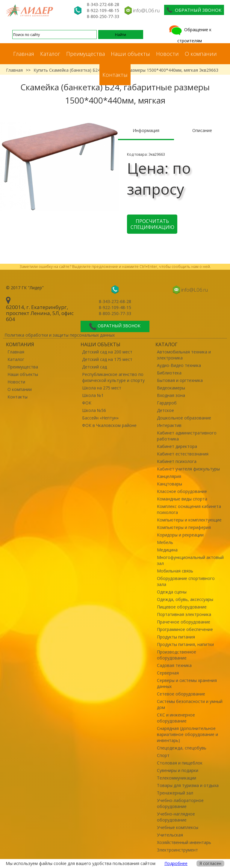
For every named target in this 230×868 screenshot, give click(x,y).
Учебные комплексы (178, 827)
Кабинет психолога (177, 461)
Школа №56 (94, 410)
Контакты (115, 75)
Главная (24, 54)
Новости (167, 54)
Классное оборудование (182, 491)
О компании (201, 54)
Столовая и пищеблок (180, 763)
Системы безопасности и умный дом (190, 704)
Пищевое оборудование (182, 607)
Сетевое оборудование (181, 694)
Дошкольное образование (184, 418)
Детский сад (94, 367)
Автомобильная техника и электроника (184, 355)
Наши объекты (130, 54)
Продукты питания (176, 637)
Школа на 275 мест (102, 388)
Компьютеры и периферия (184, 527)
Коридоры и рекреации (180, 535)
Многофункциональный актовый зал (190, 560)
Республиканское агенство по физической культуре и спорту (113, 377)
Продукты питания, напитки (185, 644)
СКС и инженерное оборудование (176, 718)
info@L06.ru (146, 10)
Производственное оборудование (177, 655)
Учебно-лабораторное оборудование (180, 803)
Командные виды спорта (182, 499)
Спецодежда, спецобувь (182, 748)
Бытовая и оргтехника (180, 380)
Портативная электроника (184, 614)
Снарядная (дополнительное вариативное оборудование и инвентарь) (187, 734)
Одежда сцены (172, 592)
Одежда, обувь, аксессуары (185, 599)
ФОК (87, 403)
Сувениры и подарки (178, 770)
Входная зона (171, 395)
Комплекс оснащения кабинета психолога (189, 509)
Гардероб (167, 403)
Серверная (168, 673)
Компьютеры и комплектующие (189, 520)
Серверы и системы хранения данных (187, 683)
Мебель (165, 542)
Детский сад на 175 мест (107, 359)
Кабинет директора (177, 446)
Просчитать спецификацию (152, 224)
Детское (165, 410)
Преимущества (86, 54)
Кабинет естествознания (183, 454)
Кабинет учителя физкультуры (188, 469)
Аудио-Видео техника (179, 365)
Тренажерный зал (175, 793)
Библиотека (169, 373)
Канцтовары (170, 484)
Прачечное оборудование (184, 622)
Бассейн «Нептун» (100, 418)
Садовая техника (174, 665)
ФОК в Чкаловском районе (109, 425)
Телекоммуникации (177, 778)
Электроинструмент (177, 850)
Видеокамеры (171, 388)
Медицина (167, 550)
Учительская (170, 835)
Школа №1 (93, 395)
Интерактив (169, 425)
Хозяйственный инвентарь (184, 842)
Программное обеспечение (185, 629)
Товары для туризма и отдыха (188, 785)
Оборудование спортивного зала (186, 581)
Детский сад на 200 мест (107, 352)
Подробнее (176, 863)
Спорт (163, 755)
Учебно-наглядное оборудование (176, 817)
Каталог (50, 54)
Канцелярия (169, 476)
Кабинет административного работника (187, 436)
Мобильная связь (175, 571)
